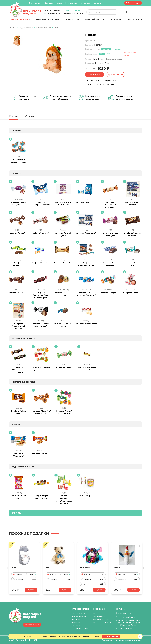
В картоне (117, 19)
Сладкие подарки (19, 19)
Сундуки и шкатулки (80, 628)
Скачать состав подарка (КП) (101, 84)
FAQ (95, 613)
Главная (12, 28)
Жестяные (76, 625)
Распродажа (135, 19)
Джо (47, 567)
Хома (14, 567)
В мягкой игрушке (95, 19)
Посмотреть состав (114, 59)
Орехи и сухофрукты (48, 19)
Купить (31, 590)
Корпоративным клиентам (77, 3)
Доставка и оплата (53, 3)
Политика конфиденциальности (128, 640)
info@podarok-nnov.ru (127, 617)
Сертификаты (99, 616)
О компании (34, 3)
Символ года (72, 19)
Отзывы (30, 116)
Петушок (118, 567)
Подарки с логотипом (102, 622)
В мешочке (76, 622)
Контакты (97, 3)
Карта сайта (107, 640)
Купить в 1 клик (116, 74)
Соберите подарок (133, 3)
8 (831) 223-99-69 (125, 613)
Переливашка (86, 567)
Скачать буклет (114, 3)
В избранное (94, 80)
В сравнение (111, 80)
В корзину (95, 74)
